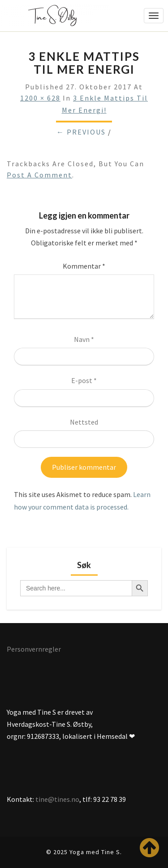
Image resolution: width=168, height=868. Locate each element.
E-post (84, 380)
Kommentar (84, 266)
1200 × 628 (40, 98)
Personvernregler (34, 649)
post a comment (39, 175)
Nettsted (84, 422)
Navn (84, 339)
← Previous (81, 132)
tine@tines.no (57, 799)
